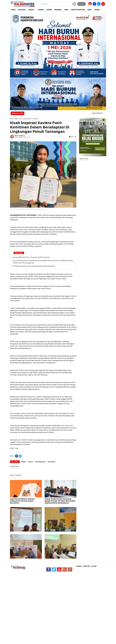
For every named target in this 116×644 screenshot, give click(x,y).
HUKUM (49, 10)
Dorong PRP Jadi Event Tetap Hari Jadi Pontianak (31, 257)
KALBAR (31, 10)
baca (71, 137)
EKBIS (66, 10)
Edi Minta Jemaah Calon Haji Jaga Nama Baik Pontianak (34, 266)
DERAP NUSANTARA (78, 10)
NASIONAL (22, 10)
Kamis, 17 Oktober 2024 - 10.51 (22, 137)
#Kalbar (24, 462)
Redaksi (79, 566)
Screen (81, 4)
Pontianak (35, 119)
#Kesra (31, 462)
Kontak (94, 566)
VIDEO (90, 10)
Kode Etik (87, 566)
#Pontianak (51, 462)
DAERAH (41, 10)
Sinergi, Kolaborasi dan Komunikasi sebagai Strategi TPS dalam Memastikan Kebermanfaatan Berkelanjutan (60, 501)
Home (12, 119)
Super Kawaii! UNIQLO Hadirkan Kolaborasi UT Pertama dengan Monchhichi (22, 501)
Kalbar (16, 119)
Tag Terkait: (15, 462)
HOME (13, 10)
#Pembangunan (40, 462)
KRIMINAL (58, 10)
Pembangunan (27, 119)
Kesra (21, 119)
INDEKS (97, 10)
